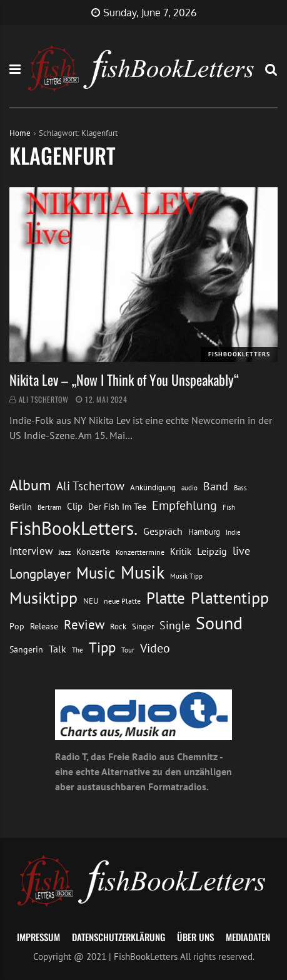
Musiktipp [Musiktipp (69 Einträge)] (43, 598)
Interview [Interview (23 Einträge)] (31, 551)
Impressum (38, 937)
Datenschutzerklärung (118, 937)
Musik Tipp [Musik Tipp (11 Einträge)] (186, 576)
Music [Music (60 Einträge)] (96, 573)
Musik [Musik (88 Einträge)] (143, 572)
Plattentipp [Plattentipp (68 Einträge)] (230, 598)
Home (20, 133)
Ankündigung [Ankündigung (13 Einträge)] (153, 487)
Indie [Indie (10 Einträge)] (233, 532)
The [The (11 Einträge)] (78, 650)
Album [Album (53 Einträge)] (30, 485)
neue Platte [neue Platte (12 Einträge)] (122, 601)
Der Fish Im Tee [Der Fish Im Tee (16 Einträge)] (117, 507)
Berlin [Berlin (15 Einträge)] (21, 507)
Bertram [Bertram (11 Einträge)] (49, 507)
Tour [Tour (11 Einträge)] (128, 650)
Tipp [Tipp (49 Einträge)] (102, 647)
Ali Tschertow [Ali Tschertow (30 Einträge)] (90, 486)
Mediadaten (248, 937)
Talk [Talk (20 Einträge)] (58, 649)
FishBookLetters (239, 354)
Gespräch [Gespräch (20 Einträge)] (163, 531)
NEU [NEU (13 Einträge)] (91, 601)
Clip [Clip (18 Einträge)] (75, 506)
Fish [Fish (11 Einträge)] (229, 507)
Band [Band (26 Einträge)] (216, 486)
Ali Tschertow (44, 399)
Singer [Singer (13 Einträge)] (143, 627)
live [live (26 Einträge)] (241, 551)
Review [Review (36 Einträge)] (84, 625)
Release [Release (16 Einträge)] (44, 626)
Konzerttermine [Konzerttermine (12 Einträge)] (140, 552)
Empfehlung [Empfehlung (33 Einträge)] (184, 505)
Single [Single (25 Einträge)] (175, 625)
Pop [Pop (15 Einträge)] (17, 626)
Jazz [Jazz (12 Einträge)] (65, 552)
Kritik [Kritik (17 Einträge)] (181, 551)
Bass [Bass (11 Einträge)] (240, 487)
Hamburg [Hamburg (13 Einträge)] (204, 532)
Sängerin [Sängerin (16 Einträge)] (26, 649)
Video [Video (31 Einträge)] (155, 648)
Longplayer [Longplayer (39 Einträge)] (40, 574)
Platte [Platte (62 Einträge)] (166, 598)
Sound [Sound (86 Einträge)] (219, 623)
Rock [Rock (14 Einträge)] (118, 626)
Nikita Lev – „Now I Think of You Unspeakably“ (124, 379)
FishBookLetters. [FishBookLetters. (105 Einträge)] (73, 528)
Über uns (195, 937)
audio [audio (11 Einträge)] (189, 487)
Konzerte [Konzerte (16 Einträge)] (93, 552)
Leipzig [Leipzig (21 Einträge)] (212, 551)
